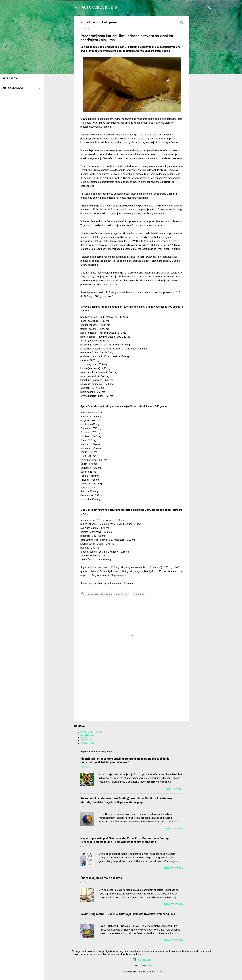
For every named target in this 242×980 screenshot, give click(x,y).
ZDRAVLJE (139, 594)
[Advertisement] (202, 62)
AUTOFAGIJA (87, 735)
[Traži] (210, 8)
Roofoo (149, 966)
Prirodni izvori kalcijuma (100, 594)
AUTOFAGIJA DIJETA (100, 7)
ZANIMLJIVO (122, 594)
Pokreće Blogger (143, 960)
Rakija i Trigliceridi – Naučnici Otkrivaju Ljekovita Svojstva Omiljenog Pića (128, 914)
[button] (181, 23)
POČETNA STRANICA (91, 732)
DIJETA (84, 738)
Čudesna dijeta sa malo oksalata (101, 878)
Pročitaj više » (173, 789)
